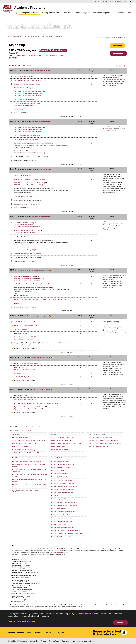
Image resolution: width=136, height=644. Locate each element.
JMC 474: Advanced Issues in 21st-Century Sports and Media (33, 284)
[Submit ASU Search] (131, 1)
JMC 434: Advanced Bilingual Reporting (63, 490)
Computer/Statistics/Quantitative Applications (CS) (29, 153)
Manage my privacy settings (83, 641)
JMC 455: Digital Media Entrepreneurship (63, 512)
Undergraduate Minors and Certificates (57, 13)
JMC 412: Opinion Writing (58, 471)
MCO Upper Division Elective (29, 377)
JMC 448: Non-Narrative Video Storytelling (27, 227)
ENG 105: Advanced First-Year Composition (28, 94)
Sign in (126, 1)
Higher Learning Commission (82, 614)
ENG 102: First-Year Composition (32, 92)
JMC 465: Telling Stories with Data (61, 521)
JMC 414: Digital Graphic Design (61, 477)
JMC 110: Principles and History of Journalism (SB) (30, 80)
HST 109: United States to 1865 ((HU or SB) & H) (27, 461)
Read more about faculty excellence (21, 621)
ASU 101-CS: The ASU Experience (25, 88)
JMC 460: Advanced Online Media (61, 518)
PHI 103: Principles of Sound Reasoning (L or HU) (66, 443)
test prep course (107, 335)
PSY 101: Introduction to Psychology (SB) (27, 103)
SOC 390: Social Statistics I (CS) (22, 447)
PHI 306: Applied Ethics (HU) (59, 450)
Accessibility (34, 641)
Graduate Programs (82, 13)
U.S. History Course (20, 248)
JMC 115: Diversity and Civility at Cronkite (27, 84)
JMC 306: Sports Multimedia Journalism (26, 139)
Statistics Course (19, 151)
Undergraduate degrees (31, 36)
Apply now (117, 46)
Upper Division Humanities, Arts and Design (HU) (29, 407)
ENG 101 (17, 92)
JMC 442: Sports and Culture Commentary (27, 280)
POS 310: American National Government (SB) (28, 185)
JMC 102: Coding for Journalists (24, 99)
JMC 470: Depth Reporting (59, 524)
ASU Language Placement (111, 80)
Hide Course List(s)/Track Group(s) (20, 66)
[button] (125, 66)
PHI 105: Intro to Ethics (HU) (59, 447)
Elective (17, 303)
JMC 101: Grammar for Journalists (25, 76)
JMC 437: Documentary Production (61, 496)
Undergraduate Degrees (30, 13)
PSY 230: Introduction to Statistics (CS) (24, 443)
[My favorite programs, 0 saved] (130, 13)
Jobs (29, 633)
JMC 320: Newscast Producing (60, 461)
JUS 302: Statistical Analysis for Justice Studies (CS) (28, 440)
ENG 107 (17, 96)
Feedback (121, 622)
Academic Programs (30, 8)
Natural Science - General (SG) (24, 337)
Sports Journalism (47, 36)
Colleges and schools (115, 1)
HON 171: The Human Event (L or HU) (62, 437)
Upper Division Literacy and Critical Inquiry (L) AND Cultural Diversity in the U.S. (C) (40, 299)
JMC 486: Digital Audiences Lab (98, 447)
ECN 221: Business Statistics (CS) (23, 437)
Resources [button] (121, 13)
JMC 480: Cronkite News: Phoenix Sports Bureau (104, 440)
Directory (38, 633)
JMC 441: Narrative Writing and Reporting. (64, 502)
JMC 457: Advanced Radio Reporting (62, 515)
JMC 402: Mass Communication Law (26, 322)
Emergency (66, 641)
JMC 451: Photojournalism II (59, 508)
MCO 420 (36, 403)
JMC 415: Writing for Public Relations (62, 480)
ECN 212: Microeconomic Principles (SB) (27, 232)
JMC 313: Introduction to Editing (24, 223)
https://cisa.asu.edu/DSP (61, 553)
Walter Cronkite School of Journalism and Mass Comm (42, 56)
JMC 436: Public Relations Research (62, 493)
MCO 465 (45, 403)
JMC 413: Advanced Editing (59, 474)
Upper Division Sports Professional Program (28, 363)
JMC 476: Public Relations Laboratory (100, 437)
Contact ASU (50, 633)
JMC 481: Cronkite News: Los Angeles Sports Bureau (105, 443)
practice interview (108, 287)
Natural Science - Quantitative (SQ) (25, 196)
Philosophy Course (20, 367)
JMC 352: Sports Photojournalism (61, 467)
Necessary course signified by (42, 270)
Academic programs (14, 36)
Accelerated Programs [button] (103, 13)
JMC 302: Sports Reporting (22, 175)
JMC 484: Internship (21, 329)
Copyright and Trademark (17, 641)
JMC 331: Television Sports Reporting (26, 276)
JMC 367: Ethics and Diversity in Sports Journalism (30, 179)
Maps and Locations (16, 633)
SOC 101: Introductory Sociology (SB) (26, 105)
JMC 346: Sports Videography (23, 225)
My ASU (105, 1)
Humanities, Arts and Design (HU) (25, 369)
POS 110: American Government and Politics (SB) (29, 183)
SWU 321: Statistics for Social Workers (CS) (26, 453)
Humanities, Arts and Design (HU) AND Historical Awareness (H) (34, 250)
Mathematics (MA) (20, 109)
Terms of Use (54, 641)
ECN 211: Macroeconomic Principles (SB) (27, 230)
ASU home (98, 1)
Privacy (44, 641)
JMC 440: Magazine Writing (59, 499)
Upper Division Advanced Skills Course (26, 326)
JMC (16, 377)
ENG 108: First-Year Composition (32, 96)
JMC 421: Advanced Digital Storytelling (62, 483)
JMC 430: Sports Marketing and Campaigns (28, 278)
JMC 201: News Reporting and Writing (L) (27, 135)
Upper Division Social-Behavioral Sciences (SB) (29, 409)
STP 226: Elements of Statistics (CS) (24, 450)
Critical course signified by (40, 71)
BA (17, 53)
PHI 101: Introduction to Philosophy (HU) (63, 440)
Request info (118, 53)
